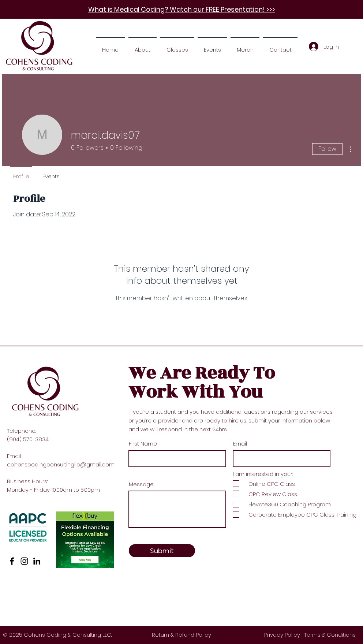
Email (240, 444)
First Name (143, 444)
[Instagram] (24, 561)
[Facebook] (12, 561)
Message (141, 484)
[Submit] (162, 551)
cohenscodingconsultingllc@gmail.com (61, 464)
